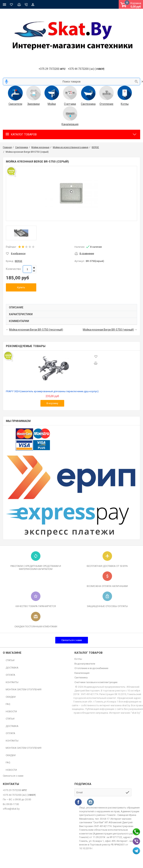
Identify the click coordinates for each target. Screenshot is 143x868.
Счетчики (70, 104)
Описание (16, 307)
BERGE (19, 261)
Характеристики (21, 314)
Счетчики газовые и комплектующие (96, 682)
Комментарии (19, 321)
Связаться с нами (72, 640)
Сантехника (88, 104)
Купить (21, 287)
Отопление (106, 104)
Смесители (15, 104)
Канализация (70, 124)
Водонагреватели (85, 664)
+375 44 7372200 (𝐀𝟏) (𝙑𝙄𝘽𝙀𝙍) (86, 69)
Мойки (52, 104)
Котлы (125, 104)
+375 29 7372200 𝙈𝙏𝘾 (52, 69)
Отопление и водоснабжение (91, 668)
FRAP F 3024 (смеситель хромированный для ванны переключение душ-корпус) (52, 391)
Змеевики (34, 104)
